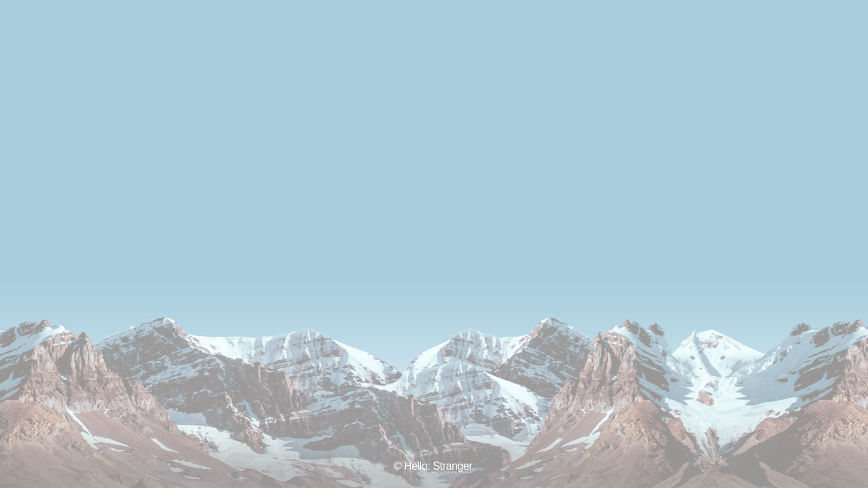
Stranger (452, 466)
